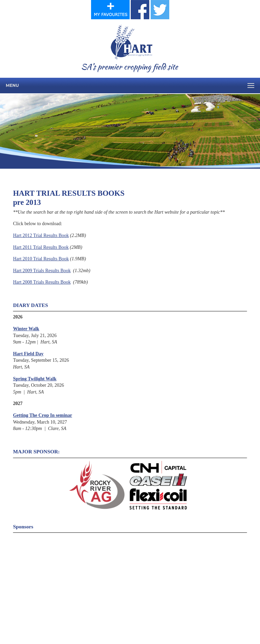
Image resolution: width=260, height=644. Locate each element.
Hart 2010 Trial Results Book (41, 259)
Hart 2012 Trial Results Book (41, 235)
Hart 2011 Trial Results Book (41, 247)
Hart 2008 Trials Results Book (42, 282)
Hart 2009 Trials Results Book (42, 271)
